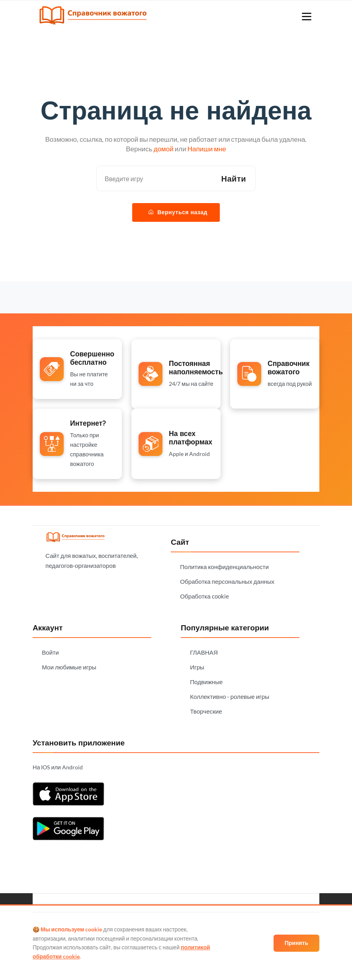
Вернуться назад (178, 212)
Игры (197, 667)
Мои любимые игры (69, 667)
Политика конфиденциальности (224, 567)
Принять (296, 943)
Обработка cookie (204, 596)
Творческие (206, 711)
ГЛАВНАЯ (204, 652)
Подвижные (206, 682)
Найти (234, 178)
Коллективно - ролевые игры (230, 696)
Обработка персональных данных (227, 581)
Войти (50, 652)
